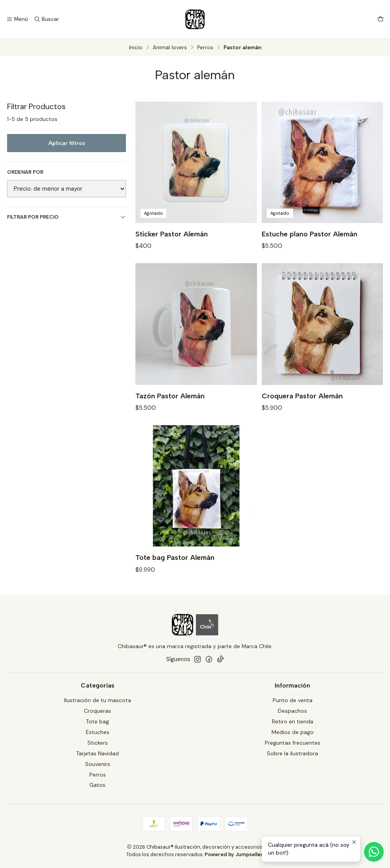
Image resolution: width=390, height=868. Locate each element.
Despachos (292, 711)
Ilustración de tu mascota (98, 700)
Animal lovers (170, 48)
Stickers (98, 743)
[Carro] (381, 19)
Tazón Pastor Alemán (170, 401)
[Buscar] (46, 19)
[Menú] (17, 19)
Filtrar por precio (67, 217)
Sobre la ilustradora (292, 753)
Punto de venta (293, 700)
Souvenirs (98, 764)
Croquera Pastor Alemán (302, 401)
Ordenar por (25, 172)
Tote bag (97, 721)
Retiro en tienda (293, 721)
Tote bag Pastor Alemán (175, 562)
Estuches (98, 732)
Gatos (97, 785)
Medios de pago (293, 732)
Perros (205, 48)
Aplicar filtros (67, 143)
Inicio (136, 48)
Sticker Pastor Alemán (172, 234)
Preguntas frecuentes (293, 743)
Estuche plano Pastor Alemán (310, 234)
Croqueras (97, 711)
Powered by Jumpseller (234, 854)
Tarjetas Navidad (97, 753)
